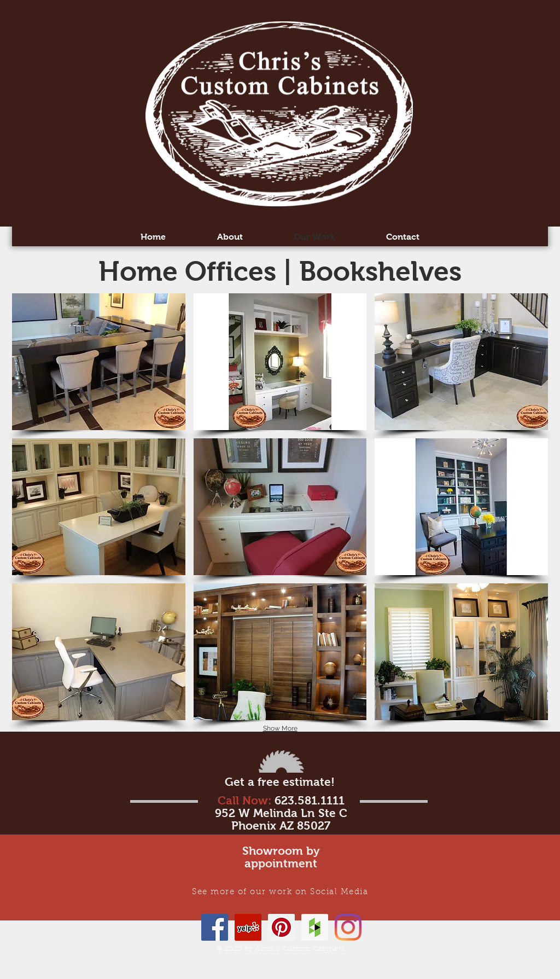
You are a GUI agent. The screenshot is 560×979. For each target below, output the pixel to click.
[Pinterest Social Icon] (281, 927)
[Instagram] (348, 927)
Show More (280, 728)
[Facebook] (215, 927)
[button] (99, 362)
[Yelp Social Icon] (248, 927)
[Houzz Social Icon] (315, 927)
